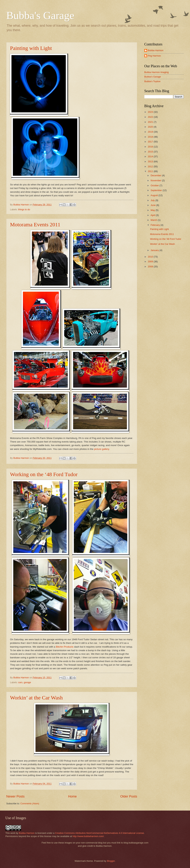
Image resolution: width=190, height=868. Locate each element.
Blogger (111, 861)
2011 (151, 171)
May (153, 210)
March (154, 220)
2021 (151, 122)
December (156, 175)
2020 (151, 127)
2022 (151, 117)
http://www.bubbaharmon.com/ (88, 836)
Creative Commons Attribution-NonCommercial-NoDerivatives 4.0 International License (99, 833)
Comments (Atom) (30, 803)
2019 (151, 132)
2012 (151, 166)
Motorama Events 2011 (35, 224)
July (153, 200)
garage (27, 682)
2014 (151, 156)
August (155, 195)
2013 (151, 161)
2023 (151, 112)
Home (72, 796)
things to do (24, 209)
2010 (151, 257)
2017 (151, 142)
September (157, 190)
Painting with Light (31, 48)
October (155, 185)
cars (20, 682)
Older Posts (129, 796)
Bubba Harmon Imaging (156, 72)
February (155, 225)
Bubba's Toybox (152, 81)
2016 (151, 147)
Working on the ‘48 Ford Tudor (44, 474)
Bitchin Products (65, 647)
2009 (151, 262)
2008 (151, 267)
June (153, 205)
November (156, 180)
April (153, 215)
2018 (151, 137)
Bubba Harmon (156, 50)
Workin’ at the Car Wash (36, 698)
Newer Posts (15, 796)
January (155, 250)
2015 (151, 152)
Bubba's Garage (40, 15)
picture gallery (102, 449)
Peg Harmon (154, 56)
